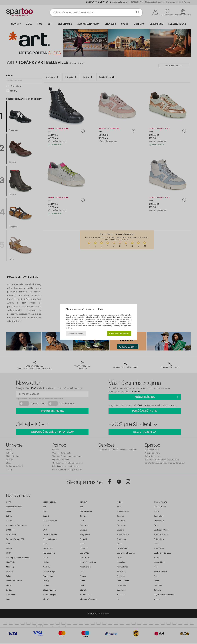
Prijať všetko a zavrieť (119, 333)
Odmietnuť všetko (76, 333)
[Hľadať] (138, 12)
